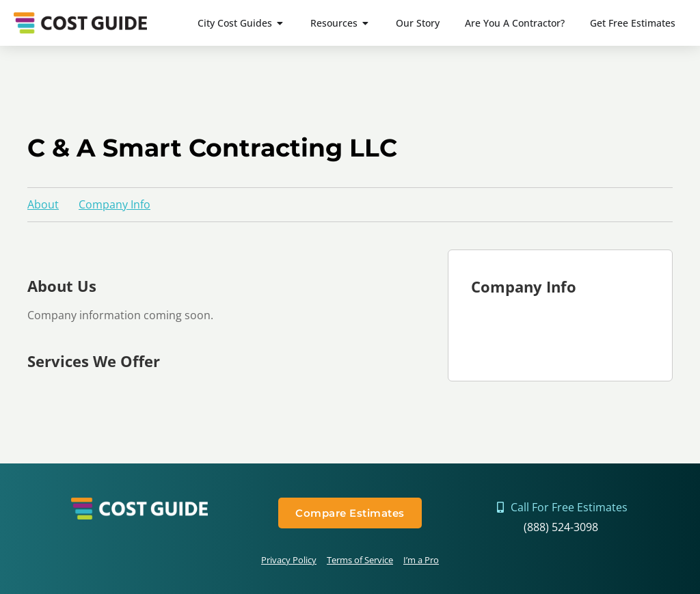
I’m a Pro (421, 560)
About (43, 204)
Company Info (115, 204)
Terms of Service (360, 560)
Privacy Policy (289, 560)
